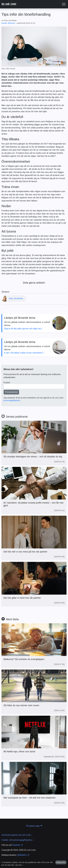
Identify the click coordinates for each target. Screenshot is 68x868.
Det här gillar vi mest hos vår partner (22, 598)
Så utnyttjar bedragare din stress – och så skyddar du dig (33, 457)
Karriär (4, 23)
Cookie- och (17, 840)
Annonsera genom (17, 835)
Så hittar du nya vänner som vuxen (21, 705)
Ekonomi (11, 23)
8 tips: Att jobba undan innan (24, 353)
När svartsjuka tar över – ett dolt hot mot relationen (30, 798)
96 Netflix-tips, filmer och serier (19, 752)
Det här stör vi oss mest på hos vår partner (25, 552)
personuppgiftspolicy (12, 400)
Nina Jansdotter (16, 298)
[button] (64, 4)
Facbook (17, 845)
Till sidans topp (34, 826)
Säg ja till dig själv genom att (23, 329)
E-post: (7, 382)
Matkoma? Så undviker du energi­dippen (24, 659)
